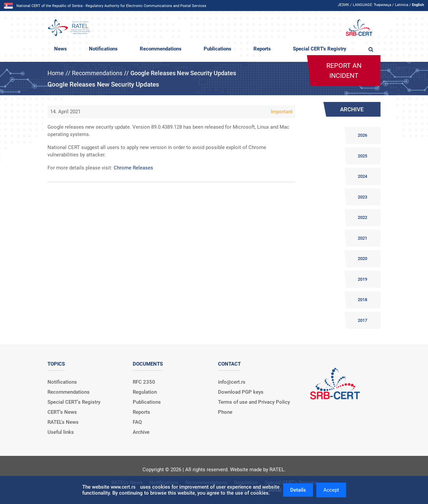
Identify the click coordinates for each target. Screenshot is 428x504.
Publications (218, 49)
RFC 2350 (144, 382)
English (418, 5)
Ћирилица (383, 5)
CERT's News (62, 412)
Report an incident (344, 71)
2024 (362, 176)
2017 (362, 320)
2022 (362, 217)
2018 (362, 300)
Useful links (61, 432)
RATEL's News (63, 422)
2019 (362, 279)
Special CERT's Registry (320, 49)
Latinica (402, 5)
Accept (331, 490)
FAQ (137, 422)
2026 (362, 135)
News (61, 49)
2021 (362, 238)
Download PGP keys (241, 392)
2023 (362, 197)
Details (298, 490)
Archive (141, 432)
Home (56, 73)
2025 (362, 156)
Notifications (103, 49)
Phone (225, 412)
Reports (262, 49)
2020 (362, 259)
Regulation (145, 392)
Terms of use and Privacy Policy (254, 402)
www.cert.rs (123, 487)
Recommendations (161, 49)
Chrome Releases (133, 168)
